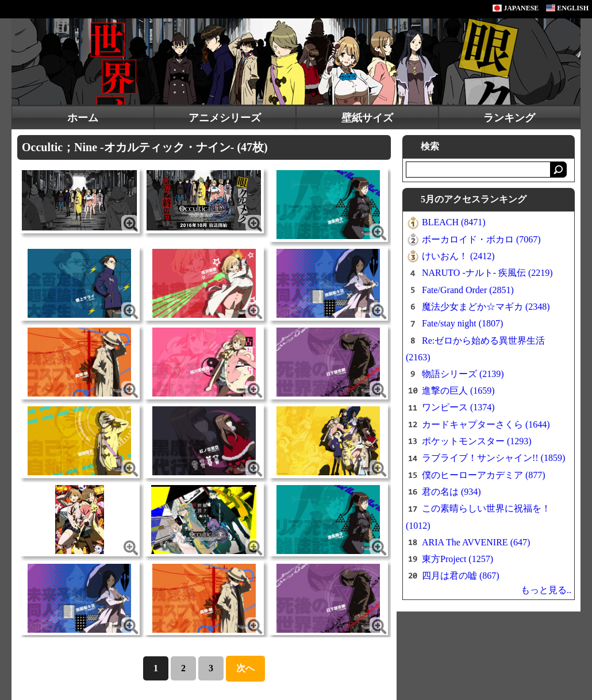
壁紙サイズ (367, 118)
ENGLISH (567, 8)
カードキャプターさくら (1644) (486, 424)
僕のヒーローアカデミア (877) (484, 475)
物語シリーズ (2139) (463, 374)
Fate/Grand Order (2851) (468, 290)
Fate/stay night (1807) (462, 323)
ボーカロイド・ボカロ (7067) (481, 239)
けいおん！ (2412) (458, 256)
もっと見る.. (546, 590)
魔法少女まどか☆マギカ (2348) (486, 307)
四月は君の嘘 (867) (461, 576)
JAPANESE (516, 8)
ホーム (83, 118)
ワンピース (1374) (458, 407)
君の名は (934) (451, 492)
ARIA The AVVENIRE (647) (476, 542)
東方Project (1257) (458, 559)
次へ (245, 668)
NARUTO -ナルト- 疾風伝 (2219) (487, 273)
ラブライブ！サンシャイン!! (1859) (493, 458)
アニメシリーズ (225, 118)
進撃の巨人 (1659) (458, 391)
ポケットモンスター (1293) (477, 441)
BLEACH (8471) (454, 222)
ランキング (509, 118)
